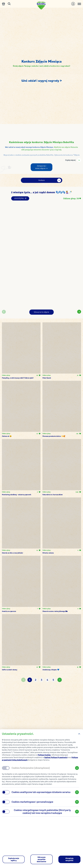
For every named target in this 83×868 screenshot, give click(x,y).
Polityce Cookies (44, 755)
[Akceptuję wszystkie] (69, 859)
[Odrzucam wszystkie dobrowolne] (41, 859)
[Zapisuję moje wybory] (14, 859)
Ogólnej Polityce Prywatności (56, 757)
